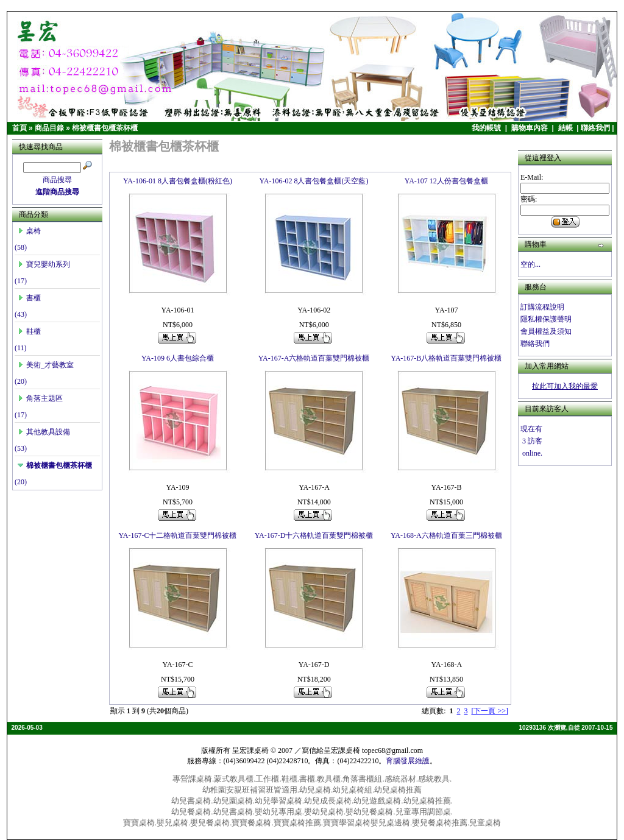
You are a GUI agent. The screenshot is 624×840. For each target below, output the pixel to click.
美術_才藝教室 (46, 365)
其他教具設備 (44, 432)
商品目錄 (49, 128)
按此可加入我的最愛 (565, 386)
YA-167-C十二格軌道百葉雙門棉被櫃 (177, 535)
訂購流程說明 (542, 307)
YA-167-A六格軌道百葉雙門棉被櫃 (314, 358)
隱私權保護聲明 (546, 319)
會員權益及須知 (546, 331)
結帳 (566, 128)
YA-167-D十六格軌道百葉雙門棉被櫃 (314, 535)
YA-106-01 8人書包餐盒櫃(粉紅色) (178, 181)
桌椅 (29, 231)
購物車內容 (530, 128)
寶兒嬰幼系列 (44, 264)
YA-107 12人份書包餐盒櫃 (446, 181)
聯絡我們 (595, 128)
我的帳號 (487, 128)
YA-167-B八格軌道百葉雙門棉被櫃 (446, 358)
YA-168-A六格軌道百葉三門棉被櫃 (446, 535)
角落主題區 (40, 398)
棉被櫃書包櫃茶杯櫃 (105, 128)
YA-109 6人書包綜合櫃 (178, 358)
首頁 (19, 128)
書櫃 (29, 298)
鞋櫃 (29, 331)
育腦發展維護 (408, 761)
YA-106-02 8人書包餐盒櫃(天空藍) (314, 181)
